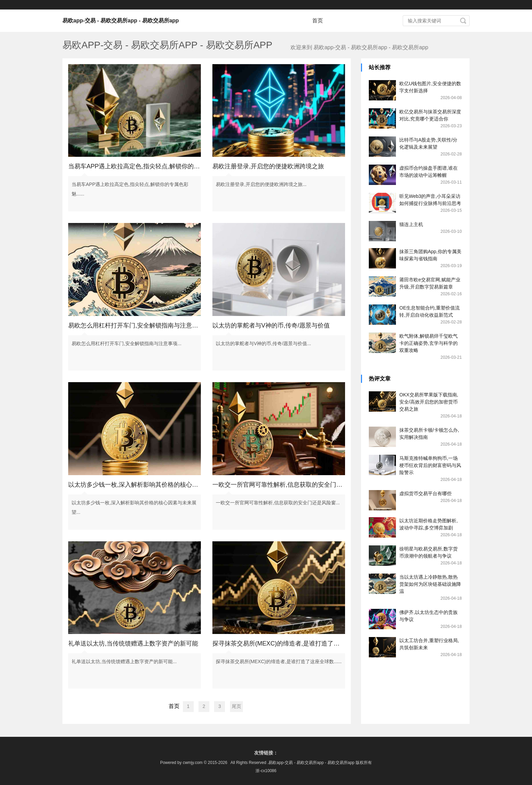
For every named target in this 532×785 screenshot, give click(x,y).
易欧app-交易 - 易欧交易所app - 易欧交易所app (121, 21)
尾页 (236, 706)
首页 (318, 21)
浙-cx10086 (266, 771)
